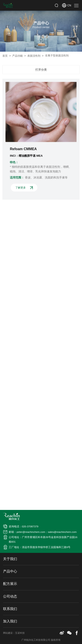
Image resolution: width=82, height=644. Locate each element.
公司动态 (10, 596)
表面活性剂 (35, 56)
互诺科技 (20, 633)
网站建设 (8, 633)
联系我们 (10, 609)
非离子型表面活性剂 (57, 56)
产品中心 (10, 571)
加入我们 (10, 621)
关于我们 (10, 559)
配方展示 (10, 584)
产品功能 (19, 56)
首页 (7, 56)
